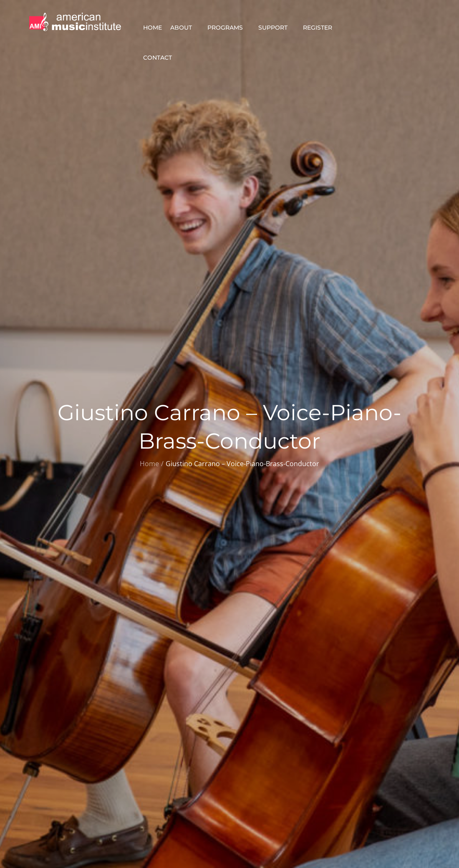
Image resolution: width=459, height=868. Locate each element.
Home (153, 28)
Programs (229, 28)
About (185, 28)
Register (321, 28)
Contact (161, 58)
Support (276, 28)
